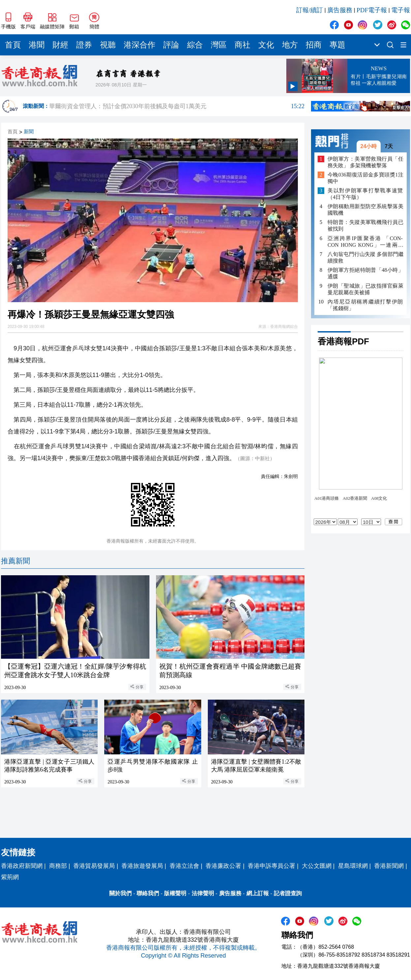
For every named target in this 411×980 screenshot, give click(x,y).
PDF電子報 (372, 10)
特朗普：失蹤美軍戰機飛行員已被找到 (365, 225)
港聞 (37, 45)
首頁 (13, 45)
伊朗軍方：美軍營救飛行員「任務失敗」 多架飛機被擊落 (365, 162)
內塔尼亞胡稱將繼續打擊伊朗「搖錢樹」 (365, 305)
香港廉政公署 (223, 866)
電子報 (401, 10)
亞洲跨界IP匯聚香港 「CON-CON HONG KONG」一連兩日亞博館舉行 (365, 242)
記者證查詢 (288, 893)
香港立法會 (184, 866)
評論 (171, 45)
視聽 (108, 45)
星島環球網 (353, 866)
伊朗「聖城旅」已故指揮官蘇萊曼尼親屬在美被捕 (365, 289)
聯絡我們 (148, 893)
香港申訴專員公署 (271, 866)
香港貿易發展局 (94, 866)
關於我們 (120, 893)
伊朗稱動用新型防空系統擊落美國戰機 (365, 210)
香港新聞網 (389, 866)
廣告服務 (340, 10)
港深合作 (140, 45)
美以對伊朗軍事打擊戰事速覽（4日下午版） (365, 194)
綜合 (195, 45)
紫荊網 (10, 877)
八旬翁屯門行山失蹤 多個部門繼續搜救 (365, 257)
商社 (242, 45)
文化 (266, 45)
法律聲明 (203, 893)
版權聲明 (175, 893)
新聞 (29, 132)
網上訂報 (258, 893)
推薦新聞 (16, 561)
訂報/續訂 (310, 10)
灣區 (219, 45)
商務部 (58, 866)
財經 (60, 45)
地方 (290, 45)
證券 (84, 45)
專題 (337, 45)
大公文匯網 (317, 866)
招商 (314, 45)
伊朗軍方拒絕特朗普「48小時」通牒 (365, 273)
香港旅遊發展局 (142, 866)
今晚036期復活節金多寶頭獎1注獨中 (365, 178)
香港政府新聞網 (22, 866)
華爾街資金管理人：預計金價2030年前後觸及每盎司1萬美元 (177, 106)
